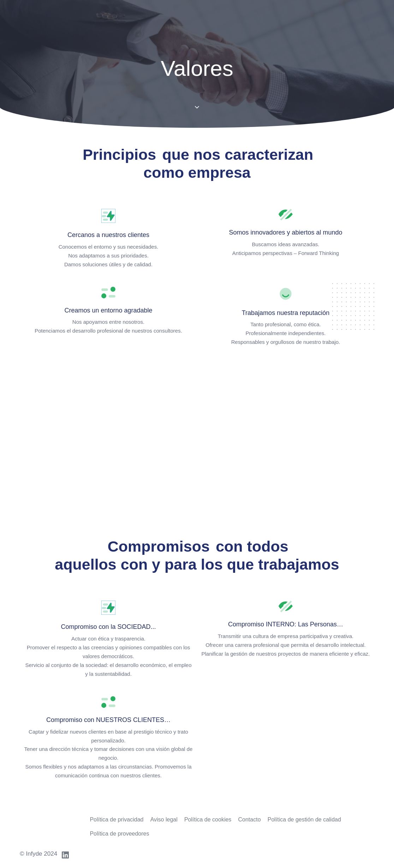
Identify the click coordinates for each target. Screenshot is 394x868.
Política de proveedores (119, 834)
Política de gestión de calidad (304, 820)
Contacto (250, 820)
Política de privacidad (117, 820)
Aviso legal (164, 820)
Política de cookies (208, 820)
